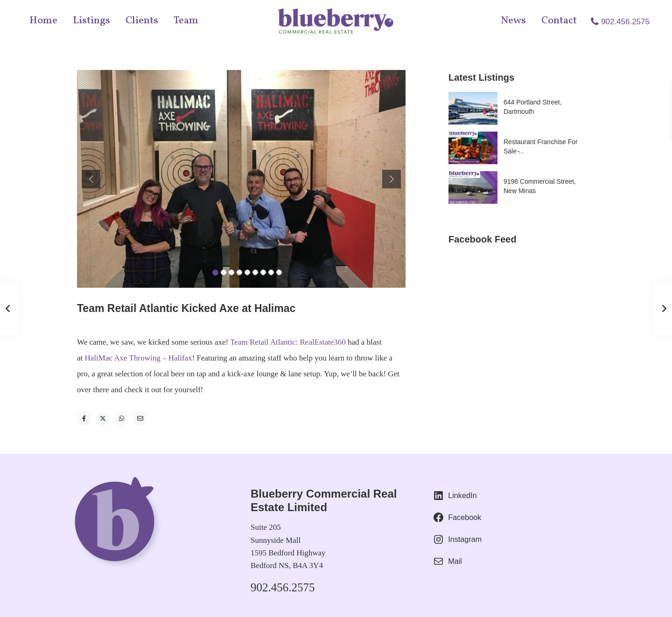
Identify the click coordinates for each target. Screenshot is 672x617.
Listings (91, 21)
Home (43, 21)
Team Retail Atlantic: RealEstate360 (288, 342)
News (513, 21)
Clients (142, 21)
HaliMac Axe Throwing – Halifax (139, 358)
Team (186, 21)
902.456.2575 (625, 22)
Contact (559, 21)
